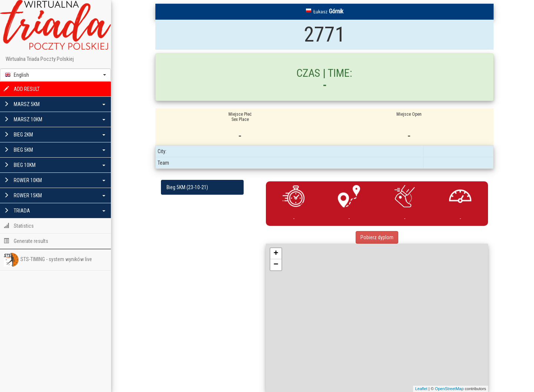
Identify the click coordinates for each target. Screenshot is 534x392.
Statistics (19, 226)
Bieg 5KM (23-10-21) (187, 187)
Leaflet (421, 389)
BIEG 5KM (55, 150)
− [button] (276, 265)
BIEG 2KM (55, 135)
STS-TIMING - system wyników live (48, 260)
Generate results (26, 241)
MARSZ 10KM (55, 119)
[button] (55, 75)
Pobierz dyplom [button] (377, 237)
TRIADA (55, 211)
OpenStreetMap (449, 389)
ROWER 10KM (55, 180)
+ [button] (276, 254)
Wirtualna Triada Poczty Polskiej (40, 59)
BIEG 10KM (55, 165)
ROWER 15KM (55, 195)
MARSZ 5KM (55, 104)
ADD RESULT (22, 89)
